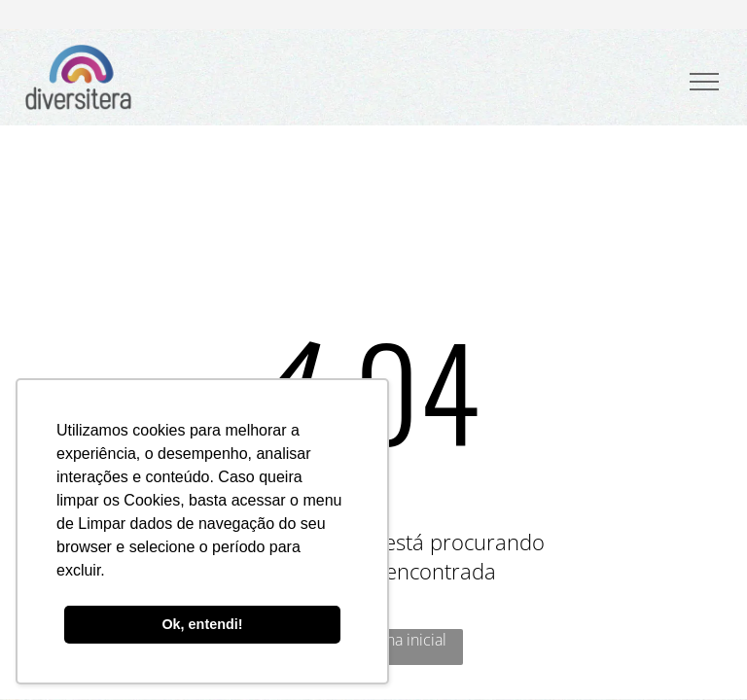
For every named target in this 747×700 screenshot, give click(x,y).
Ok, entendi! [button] (202, 624)
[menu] (704, 82)
